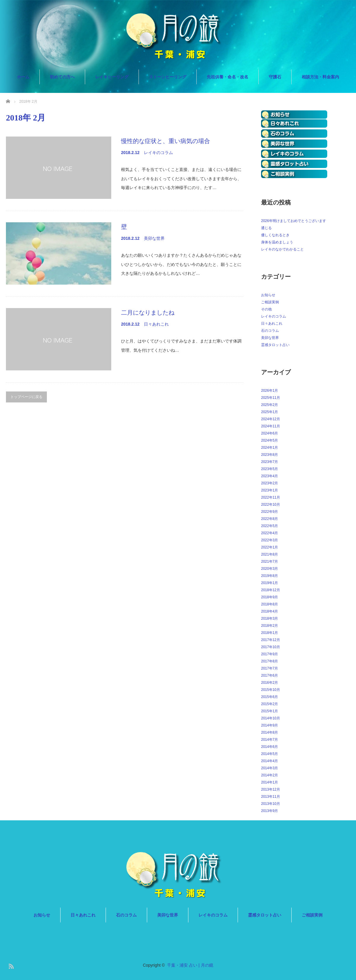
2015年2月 (270, 704)
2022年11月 (271, 497)
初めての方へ (62, 77)
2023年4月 (270, 476)
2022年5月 (270, 526)
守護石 (275, 77)
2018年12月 (271, 590)
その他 (266, 309)
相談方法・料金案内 (320, 77)
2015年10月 (271, 690)
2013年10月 (271, 804)
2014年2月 (270, 775)
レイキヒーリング (112, 77)
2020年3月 (270, 569)
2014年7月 (270, 740)
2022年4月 (270, 533)
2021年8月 (270, 554)
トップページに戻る (26, 397)
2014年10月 (271, 718)
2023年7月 (270, 462)
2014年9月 (270, 725)
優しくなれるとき (275, 235)
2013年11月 (271, 797)
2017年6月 (270, 675)
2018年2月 (270, 626)
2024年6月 (270, 433)
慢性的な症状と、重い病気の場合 (166, 141)
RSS (10, 965)
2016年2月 (270, 683)
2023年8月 (270, 455)
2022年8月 (270, 519)
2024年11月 (271, 426)
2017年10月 (271, 647)
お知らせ (268, 295)
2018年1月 (270, 633)
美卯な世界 (154, 238)
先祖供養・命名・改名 (228, 77)
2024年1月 (270, 448)
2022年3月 (270, 540)
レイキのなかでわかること (282, 249)
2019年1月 (270, 583)
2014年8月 (270, 732)
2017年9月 (270, 654)
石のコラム (270, 331)
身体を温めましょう (277, 242)
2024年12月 (271, 419)
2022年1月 (270, 547)
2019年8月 (270, 576)
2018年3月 (270, 619)
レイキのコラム (158, 153)
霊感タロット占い (275, 345)
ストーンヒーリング (168, 77)
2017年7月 (270, 668)
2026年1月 (270, 391)
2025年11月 (271, 398)
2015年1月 (270, 711)
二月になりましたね (148, 313)
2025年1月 (270, 412)
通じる (266, 228)
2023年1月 (270, 490)
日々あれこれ (156, 324)
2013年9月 (270, 811)
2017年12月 (271, 640)
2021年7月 (270, 562)
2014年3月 (270, 768)
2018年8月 (270, 604)
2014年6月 (270, 747)
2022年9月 (270, 512)
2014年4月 (270, 761)
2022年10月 (271, 505)
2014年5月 (270, 754)
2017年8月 (270, 661)
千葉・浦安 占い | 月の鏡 (190, 965)
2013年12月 (271, 789)
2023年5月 (270, 469)
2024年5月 (270, 440)
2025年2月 (270, 405)
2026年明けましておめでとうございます (294, 221)
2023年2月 (270, 483)
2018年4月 (270, 611)
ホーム (23, 77)
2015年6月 (270, 697)
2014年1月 (270, 782)
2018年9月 (270, 597)
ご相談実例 (270, 302)
